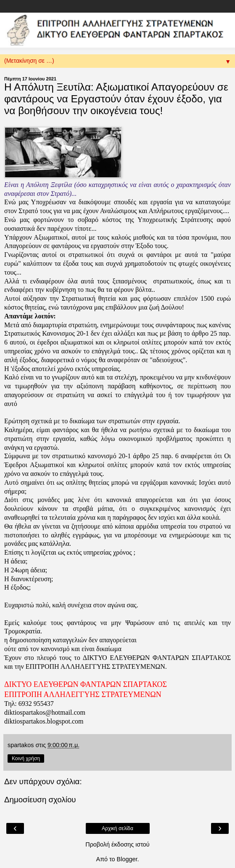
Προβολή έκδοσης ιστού (117, 844)
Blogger (127, 859)
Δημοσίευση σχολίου (40, 800)
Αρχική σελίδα (117, 828)
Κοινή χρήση (26, 758)
